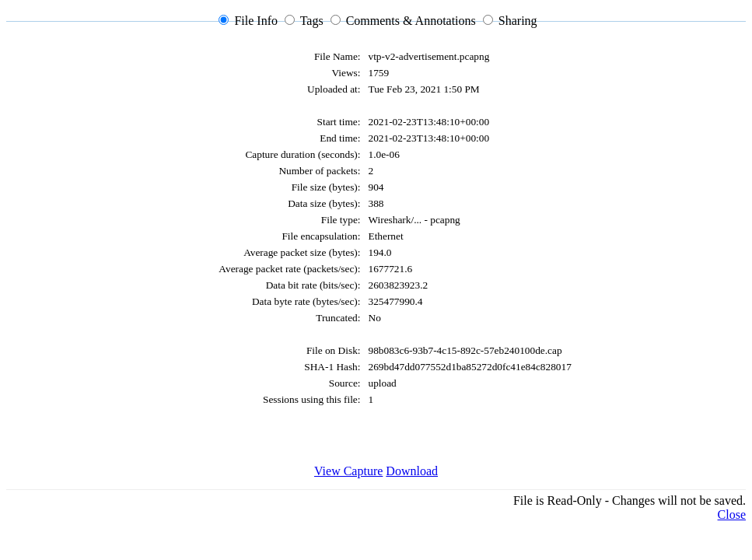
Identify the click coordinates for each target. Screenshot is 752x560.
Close (732, 514)
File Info (256, 21)
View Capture (348, 471)
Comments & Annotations (411, 21)
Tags (312, 21)
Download (412, 471)
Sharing (518, 21)
